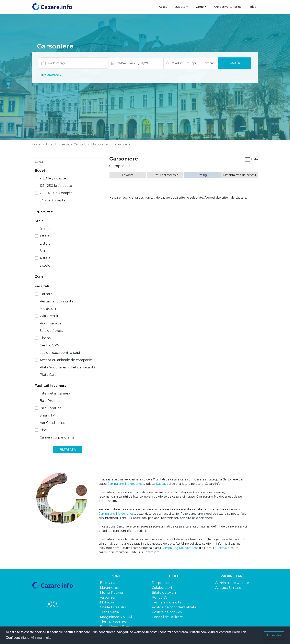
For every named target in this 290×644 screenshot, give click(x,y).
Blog (253, 7)
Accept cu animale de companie (66, 360)
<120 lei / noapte (53, 178)
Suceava (162, 484)
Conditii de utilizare (167, 617)
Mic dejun (48, 309)
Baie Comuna (51, 408)
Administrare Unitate (232, 583)
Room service (51, 323)
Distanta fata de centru (239, 175)
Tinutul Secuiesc (114, 622)
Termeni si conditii (166, 602)
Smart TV (47, 415)
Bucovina (108, 583)
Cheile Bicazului (113, 607)
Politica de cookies (167, 612)
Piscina (45, 338)
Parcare (46, 294)
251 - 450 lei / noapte (56, 193)
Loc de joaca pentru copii (60, 353)
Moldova (107, 602)
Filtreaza (68, 449)
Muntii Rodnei (111, 593)
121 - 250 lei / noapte (56, 186)
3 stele (45, 251)
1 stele (45, 236)
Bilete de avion (164, 593)
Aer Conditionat (52, 423)
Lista (252, 159)
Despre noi (161, 583)
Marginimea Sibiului (116, 617)
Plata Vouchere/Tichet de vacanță (67, 367)
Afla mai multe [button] (41, 638)
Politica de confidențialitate (174, 607)
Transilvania (109, 612)
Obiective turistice (228, 7)
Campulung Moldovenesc (92, 144)
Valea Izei (107, 597)
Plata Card (48, 375)
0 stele (45, 229)
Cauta (235, 63)
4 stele (45, 258)
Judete (180, 7)
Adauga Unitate (228, 588)
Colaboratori (162, 588)
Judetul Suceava (57, 144)
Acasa (163, 7)
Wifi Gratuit (49, 316)
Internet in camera (55, 393)
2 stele (45, 243)
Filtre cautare (50, 75)
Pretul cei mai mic (165, 175)
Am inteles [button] (274, 635)
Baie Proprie (50, 401)
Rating (202, 175)
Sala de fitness (51, 331)
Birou (44, 430)
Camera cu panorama (57, 437)
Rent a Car (160, 597)
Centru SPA (49, 345)
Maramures (109, 588)
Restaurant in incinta (56, 301)
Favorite (128, 175)
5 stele (45, 265)
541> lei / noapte (53, 200)
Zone (200, 7)
